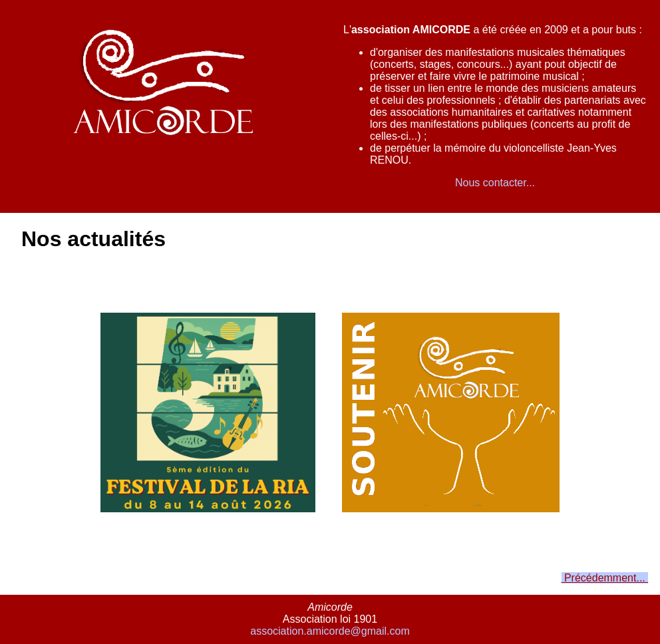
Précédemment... (605, 578)
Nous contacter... (495, 183)
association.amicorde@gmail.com (330, 631)
